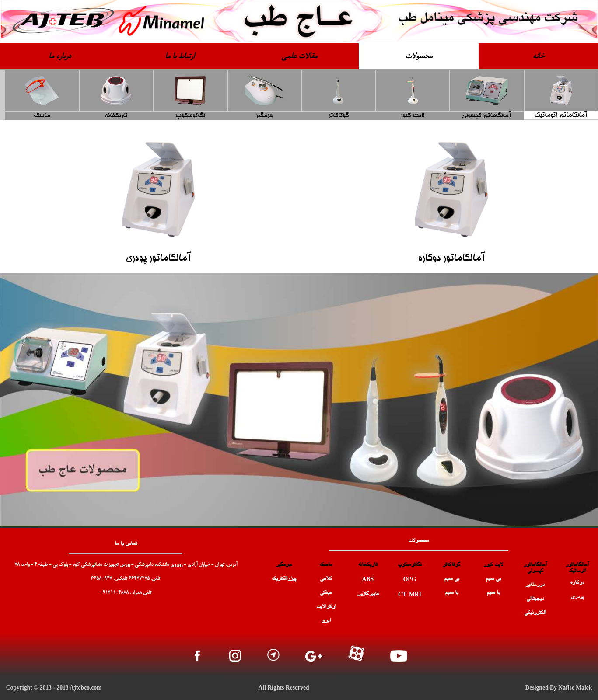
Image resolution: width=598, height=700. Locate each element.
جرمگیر (264, 116)
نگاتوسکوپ (190, 116)
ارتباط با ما (180, 57)
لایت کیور (413, 116)
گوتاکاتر (339, 116)
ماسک (42, 116)
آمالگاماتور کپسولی (487, 116)
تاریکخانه (116, 116)
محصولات (419, 57)
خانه (538, 57)
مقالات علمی (299, 57)
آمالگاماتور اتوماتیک (561, 115)
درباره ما (60, 57)
